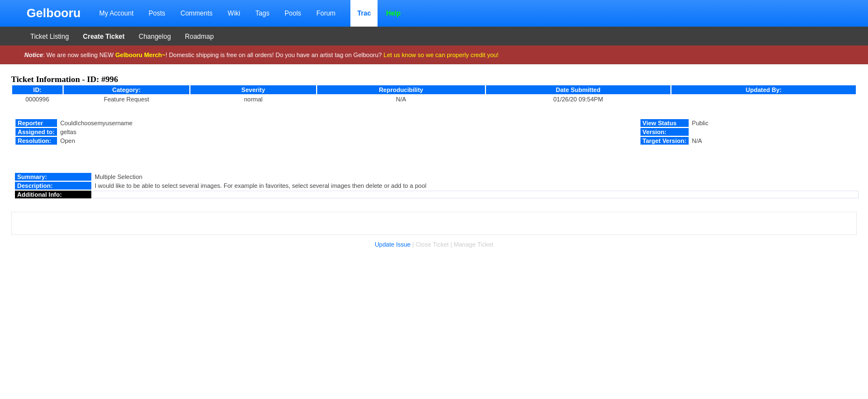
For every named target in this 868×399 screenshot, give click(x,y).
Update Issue (393, 244)
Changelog (155, 37)
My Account (116, 13)
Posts (157, 13)
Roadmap (199, 37)
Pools (293, 13)
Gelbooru (54, 13)
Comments (197, 13)
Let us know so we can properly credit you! (441, 55)
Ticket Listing (50, 37)
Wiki (234, 13)
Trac (364, 13)
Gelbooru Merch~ (140, 55)
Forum (326, 13)
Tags (262, 13)
